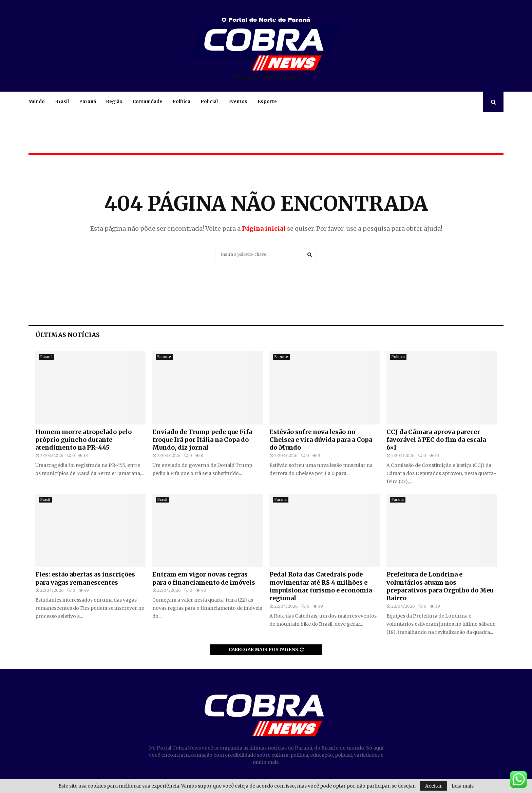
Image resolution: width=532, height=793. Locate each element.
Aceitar (434, 786)
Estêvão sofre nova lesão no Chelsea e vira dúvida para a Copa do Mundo (321, 440)
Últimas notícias (68, 335)
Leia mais (463, 786)
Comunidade (147, 102)
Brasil (62, 102)
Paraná (88, 102)
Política (181, 102)
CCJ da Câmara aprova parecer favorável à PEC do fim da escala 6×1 (436, 440)
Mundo (37, 102)
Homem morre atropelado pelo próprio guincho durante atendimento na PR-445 (83, 440)
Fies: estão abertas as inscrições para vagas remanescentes (85, 578)
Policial (209, 102)
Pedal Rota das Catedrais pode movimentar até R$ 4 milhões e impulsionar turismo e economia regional (321, 586)
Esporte (267, 102)
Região (114, 102)
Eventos (238, 102)
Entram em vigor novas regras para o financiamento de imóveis (204, 578)
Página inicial (264, 229)
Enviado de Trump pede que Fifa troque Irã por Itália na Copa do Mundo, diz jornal (202, 440)
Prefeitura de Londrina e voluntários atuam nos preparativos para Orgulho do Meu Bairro (440, 586)
